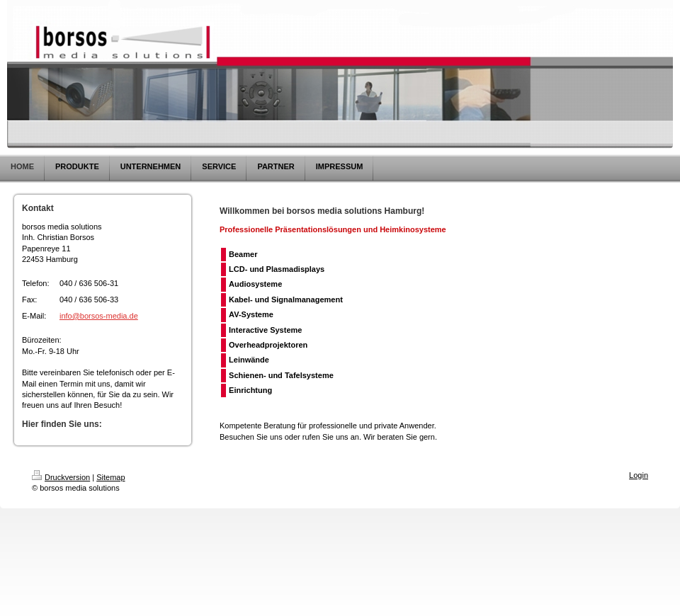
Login (639, 475)
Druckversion (61, 477)
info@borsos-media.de (99, 316)
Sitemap (110, 477)
